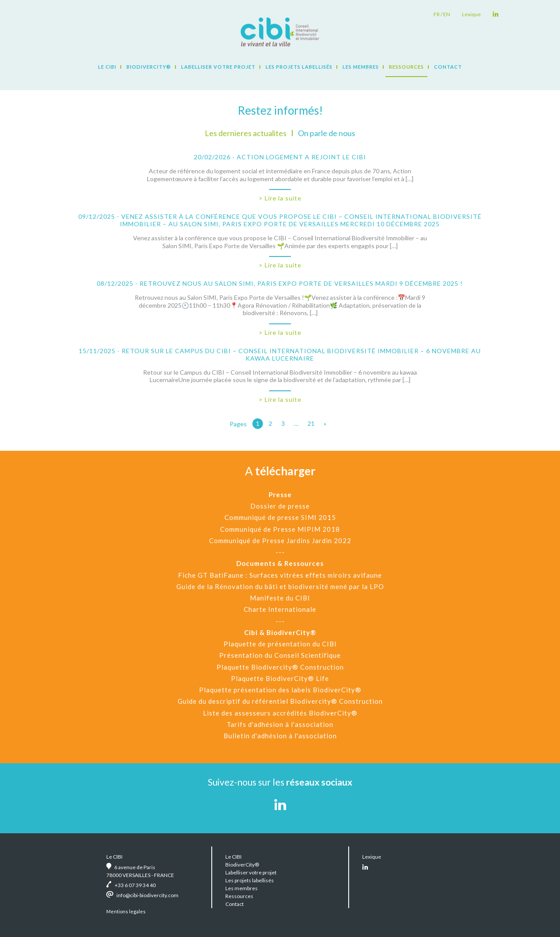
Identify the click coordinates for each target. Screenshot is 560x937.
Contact (448, 67)
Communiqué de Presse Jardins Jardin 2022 (280, 540)
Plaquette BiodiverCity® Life (280, 678)
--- (280, 552)
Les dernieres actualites (246, 133)
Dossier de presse (280, 506)
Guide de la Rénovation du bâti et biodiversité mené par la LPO (280, 586)
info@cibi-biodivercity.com (147, 895)
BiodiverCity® (149, 67)
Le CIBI (107, 67)
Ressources (406, 67)
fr (437, 14)
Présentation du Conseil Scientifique (280, 655)
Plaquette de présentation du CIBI (280, 644)
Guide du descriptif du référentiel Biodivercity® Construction (280, 701)
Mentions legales (126, 911)
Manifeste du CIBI (280, 598)
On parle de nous (327, 133)
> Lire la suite (280, 198)
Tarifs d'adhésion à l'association (280, 724)
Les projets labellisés (299, 67)
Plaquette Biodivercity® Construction (280, 667)
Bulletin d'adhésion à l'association (280, 736)
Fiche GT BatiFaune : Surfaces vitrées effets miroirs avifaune (280, 575)
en (447, 14)
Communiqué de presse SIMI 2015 (280, 517)
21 (311, 423)
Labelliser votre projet (218, 67)
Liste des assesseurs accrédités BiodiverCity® (280, 713)
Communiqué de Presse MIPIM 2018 (280, 529)
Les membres (361, 67)
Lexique (471, 14)
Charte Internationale (280, 609)
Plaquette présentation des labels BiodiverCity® (280, 690)
